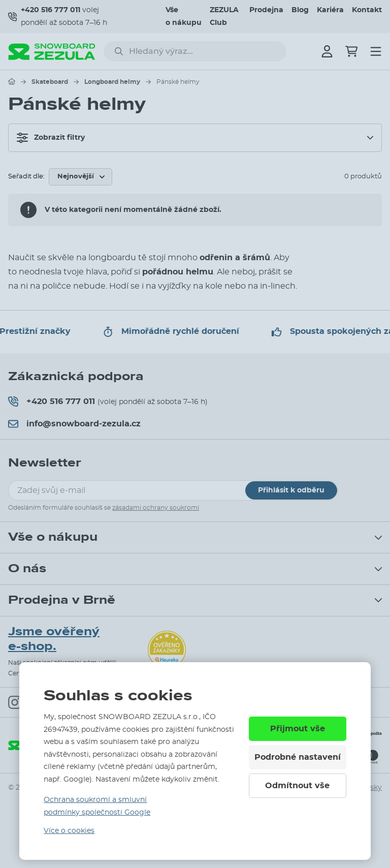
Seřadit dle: (26, 177)
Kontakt (367, 10)
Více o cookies (69, 831)
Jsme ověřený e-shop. (54, 639)
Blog (300, 10)
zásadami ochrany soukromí (156, 508)
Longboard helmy (112, 82)
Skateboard (50, 82)
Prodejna (266, 10)
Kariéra (330, 10)
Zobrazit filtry (51, 138)
